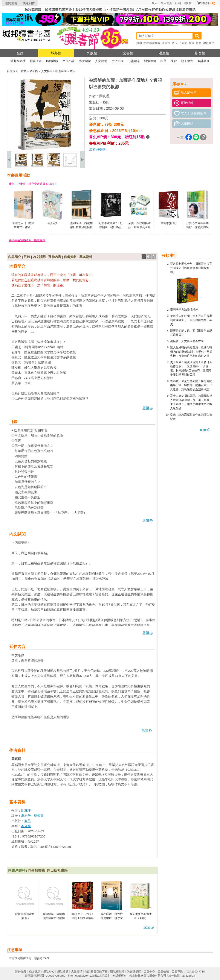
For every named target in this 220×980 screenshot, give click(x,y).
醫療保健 (150, 61)
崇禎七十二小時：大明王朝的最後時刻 (83, 918)
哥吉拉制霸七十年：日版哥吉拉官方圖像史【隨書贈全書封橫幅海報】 (191, 268)
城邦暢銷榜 (18, 61)
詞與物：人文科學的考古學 (187, 341)
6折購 (188, 3)
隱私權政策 (117, 972)
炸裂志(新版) (168, 223)
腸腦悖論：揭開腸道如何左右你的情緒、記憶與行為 (54, 918)
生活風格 (118, 61)
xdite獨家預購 (152, 43)
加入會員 (166, 3)
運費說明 (11, 3)
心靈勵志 (134, 61)
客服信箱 (163, 972)
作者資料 (70, 257)
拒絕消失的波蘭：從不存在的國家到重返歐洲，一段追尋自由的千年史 (191, 320)
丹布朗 (183, 43)
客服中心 (149, 972)
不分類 (26, 826)
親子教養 (187, 61)
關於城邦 (21, 972)
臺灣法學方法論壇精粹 (184, 310)
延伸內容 (55, 257)
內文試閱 (39, 257)
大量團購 (77, 972)
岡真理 (104, 96)
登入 (154, 3)
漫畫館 (164, 53)
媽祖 (139, 43)
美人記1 (52, 223)
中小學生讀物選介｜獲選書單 (27, 240)
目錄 (27, 257)
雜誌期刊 (203, 61)
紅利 (178, 3)
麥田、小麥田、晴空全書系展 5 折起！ (33, 184)
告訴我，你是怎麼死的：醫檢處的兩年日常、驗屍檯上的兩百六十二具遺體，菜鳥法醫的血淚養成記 (191, 385)
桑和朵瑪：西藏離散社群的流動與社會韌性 (81, 227)
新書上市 (36, 61)
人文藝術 (101, 61)
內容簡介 (15, 257)
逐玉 (175, 43)
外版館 (92, 53)
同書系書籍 (17, 870)
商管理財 (85, 61)
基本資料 (86, 257)
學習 (174, 61)
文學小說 (69, 61)
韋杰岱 (26, 816)
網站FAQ (49, 972)
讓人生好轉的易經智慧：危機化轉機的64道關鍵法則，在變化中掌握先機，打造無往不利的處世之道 (191, 352)
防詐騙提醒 (134, 972)
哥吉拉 (166, 43)
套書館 (128, 53)
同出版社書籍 (57, 870)
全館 (20, 53)
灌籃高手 (209, 43)
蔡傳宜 (39, 816)
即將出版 (52, 61)
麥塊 (192, 43)
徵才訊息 (35, 972)
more (205, 430)
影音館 (200, 53)
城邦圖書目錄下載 (96, 972)
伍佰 (199, 43)
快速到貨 (29, 3)
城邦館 (56, 53)
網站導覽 (63, 972)
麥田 (106, 102)
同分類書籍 (36, 870)
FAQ (46, 958)
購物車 (208, 3)
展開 (147, 408)
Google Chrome (55, 976)
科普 (163, 61)
